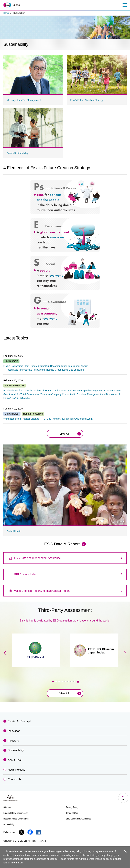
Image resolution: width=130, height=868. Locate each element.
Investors (13, 741)
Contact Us (14, 779)
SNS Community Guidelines (78, 819)
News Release (17, 770)
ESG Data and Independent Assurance (37, 558)
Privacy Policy (72, 807)
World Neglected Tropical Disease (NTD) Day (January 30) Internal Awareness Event (48, 419)
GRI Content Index (25, 574)
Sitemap (7, 807)
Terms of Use (72, 813)
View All (64, 434)
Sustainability (16, 750)
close (125, 851)
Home (6, 13)
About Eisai (15, 760)
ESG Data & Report (62, 544)
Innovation (14, 731)
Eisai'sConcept (19, 721)
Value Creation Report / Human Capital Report (42, 591)
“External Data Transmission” (94, 859)
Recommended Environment (16, 819)
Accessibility (9, 824)
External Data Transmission (16, 813)
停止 (78, 682)
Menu (124, 5)
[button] (53, 682)
